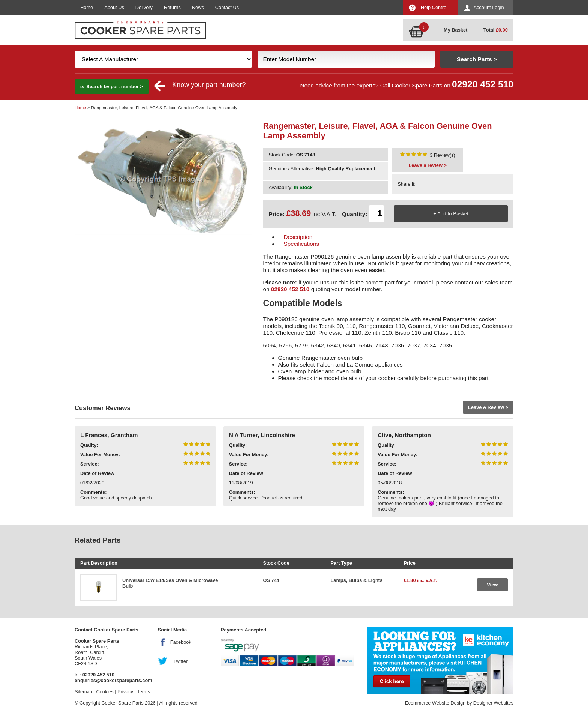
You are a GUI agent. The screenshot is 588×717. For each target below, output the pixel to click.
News (198, 7)
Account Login (488, 7)
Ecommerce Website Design (435, 703)
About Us (114, 7)
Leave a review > (428, 165)
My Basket (455, 30)
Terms (143, 692)
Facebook (181, 642)
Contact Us (227, 7)
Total (496, 30)
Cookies (105, 692)
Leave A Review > (488, 407)
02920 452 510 (483, 84)
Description (298, 237)
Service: (90, 464)
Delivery (144, 7)
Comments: (93, 492)
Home (87, 7)
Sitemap (83, 692)
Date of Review (97, 473)
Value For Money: (100, 455)
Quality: (89, 445)
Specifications (302, 244)
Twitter (180, 661)
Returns (172, 7)
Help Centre (433, 7)
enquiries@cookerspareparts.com (113, 680)
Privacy (125, 692)
